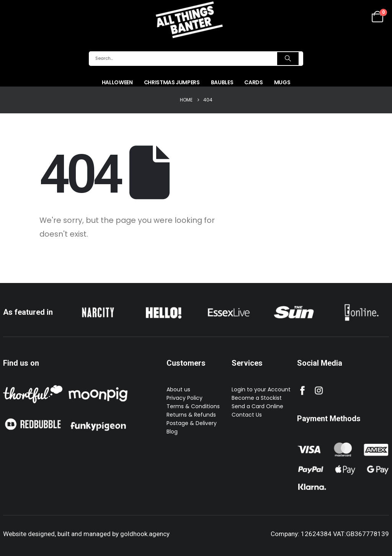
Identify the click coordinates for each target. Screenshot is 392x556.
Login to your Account (261, 389)
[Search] (288, 59)
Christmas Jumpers (172, 82)
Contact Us (247, 415)
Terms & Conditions (193, 406)
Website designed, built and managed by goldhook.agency (86, 534)
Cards (253, 82)
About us (178, 389)
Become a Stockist (257, 398)
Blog (172, 432)
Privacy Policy (185, 398)
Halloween (117, 82)
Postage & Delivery (192, 423)
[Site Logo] (189, 19)
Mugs (282, 82)
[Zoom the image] (98, 306)
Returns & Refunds (191, 415)
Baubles (222, 82)
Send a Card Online (257, 406)
